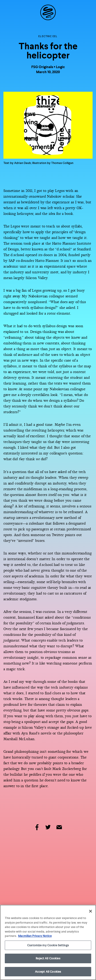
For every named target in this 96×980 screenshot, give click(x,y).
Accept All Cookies (48, 972)
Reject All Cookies (48, 959)
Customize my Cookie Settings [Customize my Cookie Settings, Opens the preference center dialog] (48, 946)
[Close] (91, 912)
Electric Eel (48, 36)
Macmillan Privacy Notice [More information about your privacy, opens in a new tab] (35, 937)
